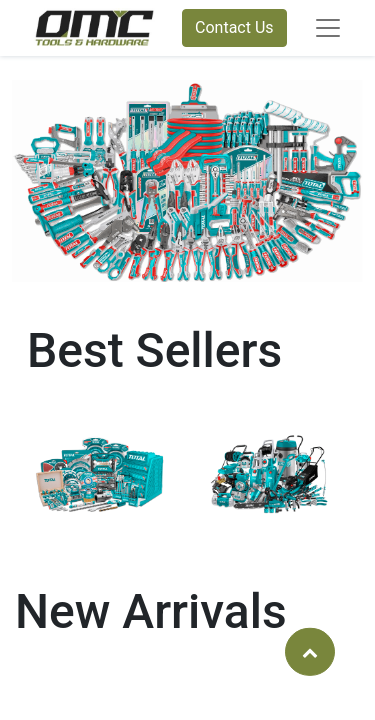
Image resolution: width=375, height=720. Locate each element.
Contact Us (234, 27)
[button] (310, 651)
